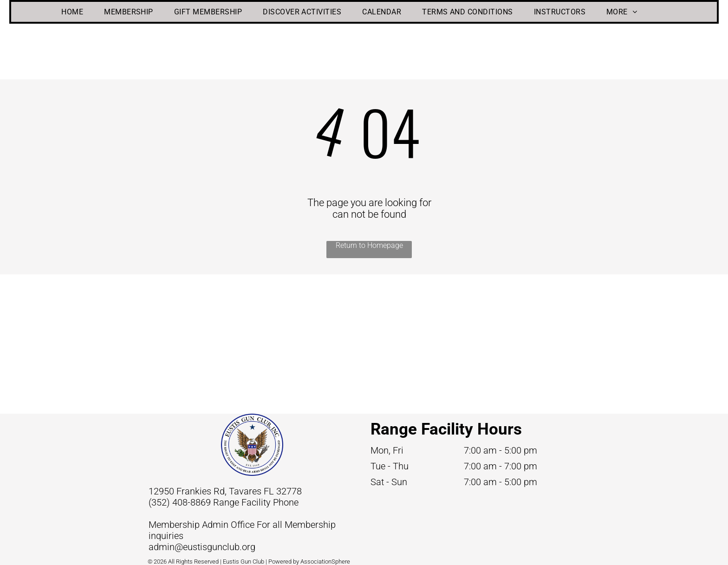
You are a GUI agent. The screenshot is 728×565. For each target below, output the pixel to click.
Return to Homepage (369, 245)
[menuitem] (76, 12)
